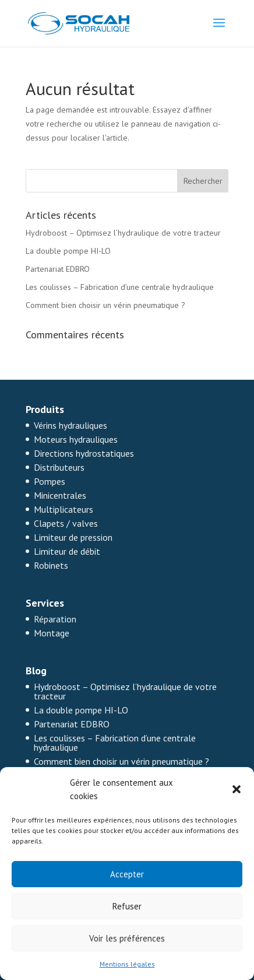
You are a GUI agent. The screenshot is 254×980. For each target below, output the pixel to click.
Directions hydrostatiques (84, 453)
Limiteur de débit (67, 551)
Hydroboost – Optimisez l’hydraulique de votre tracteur (123, 233)
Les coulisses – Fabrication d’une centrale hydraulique (120, 287)
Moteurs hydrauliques (76, 439)
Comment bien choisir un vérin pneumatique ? (105, 305)
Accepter (127, 874)
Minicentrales (60, 495)
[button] (237, 789)
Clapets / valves (66, 523)
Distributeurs (59, 467)
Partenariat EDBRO (58, 269)
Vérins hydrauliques (70, 425)
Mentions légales (127, 964)
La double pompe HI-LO (68, 251)
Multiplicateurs (63, 509)
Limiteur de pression (73, 537)
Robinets (51, 565)
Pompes (50, 481)
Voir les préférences (127, 938)
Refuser (127, 906)
